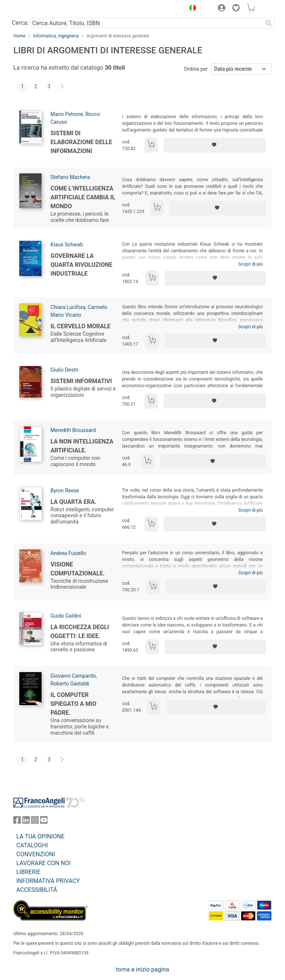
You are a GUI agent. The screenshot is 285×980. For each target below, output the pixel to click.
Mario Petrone (67, 114)
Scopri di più (250, 264)
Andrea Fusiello (68, 553)
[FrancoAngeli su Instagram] (35, 822)
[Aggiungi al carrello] (151, 145)
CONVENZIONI (36, 854)
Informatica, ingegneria (56, 36)
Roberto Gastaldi (70, 684)
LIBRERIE (28, 872)
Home (19, 36)
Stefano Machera (70, 177)
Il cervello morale (81, 326)
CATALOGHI (32, 845)
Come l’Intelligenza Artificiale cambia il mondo (83, 197)
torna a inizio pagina (142, 969)
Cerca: (20, 23)
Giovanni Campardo (73, 676)
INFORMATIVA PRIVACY (48, 881)
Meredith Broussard (73, 430)
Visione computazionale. (78, 569)
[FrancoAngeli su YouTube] (44, 822)
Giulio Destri (65, 370)
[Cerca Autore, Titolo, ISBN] (146, 23)
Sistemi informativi (81, 381)
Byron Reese (65, 491)
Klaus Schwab (67, 245)
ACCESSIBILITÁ (37, 890)
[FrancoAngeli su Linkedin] (26, 822)
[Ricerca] (269, 23)
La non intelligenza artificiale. (82, 446)
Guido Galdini (66, 616)
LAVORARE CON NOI (43, 863)
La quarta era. (73, 502)
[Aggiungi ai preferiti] (215, 145)
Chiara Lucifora (68, 307)
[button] (191, 9)
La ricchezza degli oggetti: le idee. (80, 632)
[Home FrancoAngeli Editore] (39, 9)
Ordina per (196, 69)
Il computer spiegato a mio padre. (73, 704)
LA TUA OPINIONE (40, 836)
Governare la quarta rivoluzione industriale (81, 265)
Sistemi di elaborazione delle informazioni (81, 142)
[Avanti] (62, 87)
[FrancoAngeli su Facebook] (17, 822)
